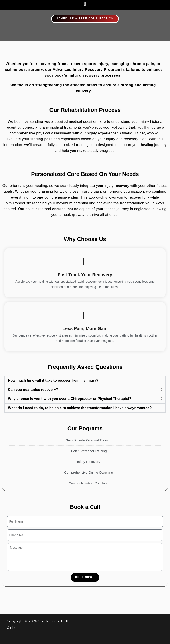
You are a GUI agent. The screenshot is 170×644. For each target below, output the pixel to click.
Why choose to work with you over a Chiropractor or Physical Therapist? (70, 399)
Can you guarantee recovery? (33, 390)
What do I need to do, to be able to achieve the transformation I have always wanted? (80, 408)
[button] (85, 4)
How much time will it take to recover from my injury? (53, 380)
